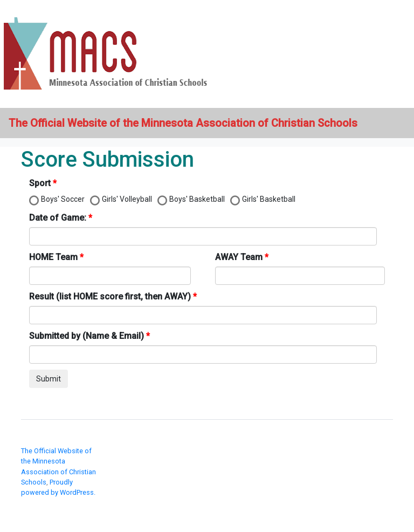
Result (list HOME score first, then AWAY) (110, 296)
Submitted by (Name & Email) (87, 336)
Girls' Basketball (269, 199)
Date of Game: (58, 218)
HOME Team (53, 257)
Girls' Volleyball (127, 199)
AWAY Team (239, 257)
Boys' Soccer (63, 199)
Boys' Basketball (197, 199)
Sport (40, 183)
